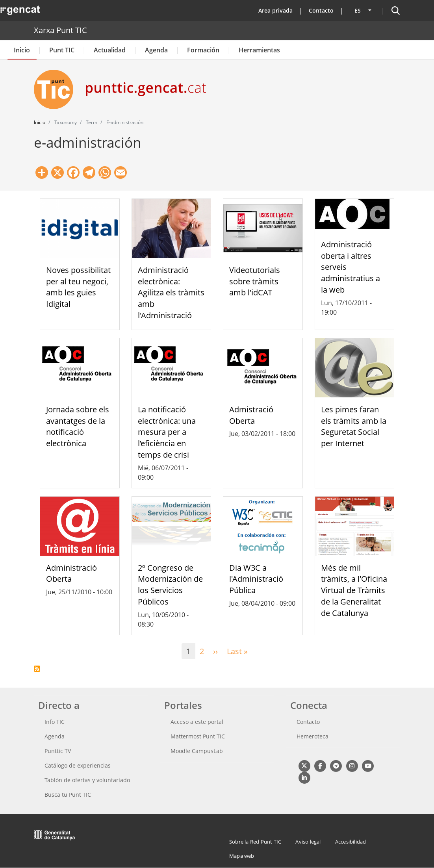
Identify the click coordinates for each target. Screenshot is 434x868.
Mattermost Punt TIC (198, 736)
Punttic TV (58, 751)
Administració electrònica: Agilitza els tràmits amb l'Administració (171, 293)
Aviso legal (308, 842)
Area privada (275, 10)
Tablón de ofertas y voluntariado (87, 780)
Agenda (156, 50)
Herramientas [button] (259, 50)
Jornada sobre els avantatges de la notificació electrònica (78, 426)
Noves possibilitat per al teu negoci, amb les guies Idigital (78, 287)
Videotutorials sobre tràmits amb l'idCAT (255, 281)
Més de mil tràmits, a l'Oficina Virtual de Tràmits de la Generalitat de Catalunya (354, 590)
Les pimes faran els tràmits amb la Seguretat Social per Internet (354, 426)
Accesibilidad (351, 842)
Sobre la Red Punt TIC (255, 842)
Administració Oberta (71, 573)
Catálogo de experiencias (78, 765)
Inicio (22, 50)
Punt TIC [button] (62, 50)
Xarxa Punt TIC (60, 30)
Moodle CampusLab (197, 751)
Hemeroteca (313, 736)
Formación (203, 50)
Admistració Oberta (251, 415)
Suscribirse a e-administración (37, 669)
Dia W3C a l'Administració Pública (256, 579)
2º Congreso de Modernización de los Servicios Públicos (170, 585)
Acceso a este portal (197, 722)
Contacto (321, 10)
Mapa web (242, 856)
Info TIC (55, 722)
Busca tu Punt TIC (68, 795)
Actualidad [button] (110, 50)
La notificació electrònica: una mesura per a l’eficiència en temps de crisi (167, 432)
